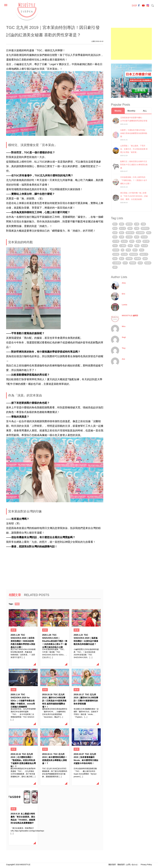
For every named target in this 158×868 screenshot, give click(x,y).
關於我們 (112, 865)
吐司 (125, 263)
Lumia (124, 305)
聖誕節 (148, 263)
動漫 (115, 228)
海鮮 (130, 228)
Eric (123, 294)
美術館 (116, 250)
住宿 (140, 263)
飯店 (122, 258)
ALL (145, 111)
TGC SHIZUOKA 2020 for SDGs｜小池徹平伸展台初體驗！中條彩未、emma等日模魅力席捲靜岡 (23, 701)
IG (123, 250)
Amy (124, 283)
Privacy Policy (146, 865)
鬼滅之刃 (144, 254)
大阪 (143, 224)
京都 (137, 224)
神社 (149, 233)
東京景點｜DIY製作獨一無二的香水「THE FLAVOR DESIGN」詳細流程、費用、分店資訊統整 (134, 196)
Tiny (124, 348)
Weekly (118, 111)
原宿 (137, 237)
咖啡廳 (129, 224)
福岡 (145, 258)
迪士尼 (122, 228)
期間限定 (145, 228)
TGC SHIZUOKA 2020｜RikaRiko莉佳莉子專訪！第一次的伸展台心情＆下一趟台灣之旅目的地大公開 (55, 641)
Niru (124, 326)
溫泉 (115, 258)
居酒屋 (116, 254)
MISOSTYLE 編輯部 (130, 316)
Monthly (131, 111)
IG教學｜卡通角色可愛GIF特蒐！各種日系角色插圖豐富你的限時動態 (134, 133)
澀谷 (122, 233)
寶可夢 (146, 241)
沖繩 (137, 228)
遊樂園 (138, 258)
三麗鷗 (123, 246)
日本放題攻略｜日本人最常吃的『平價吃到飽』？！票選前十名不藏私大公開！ (134, 180)
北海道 (129, 237)
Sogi (124, 337)
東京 (115, 224)
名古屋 (144, 246)
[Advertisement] (131, 44)
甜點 (122, 224)
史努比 (124, 241)
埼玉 (142, 250)
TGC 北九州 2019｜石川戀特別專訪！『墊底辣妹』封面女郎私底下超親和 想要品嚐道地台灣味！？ (23, 760)
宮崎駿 (129, 258)
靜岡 (132, 241)
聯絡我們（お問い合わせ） (128, 865)
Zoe (123, 359)
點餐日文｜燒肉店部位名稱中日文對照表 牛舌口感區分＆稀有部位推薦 (134, 165)
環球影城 (130, 233)
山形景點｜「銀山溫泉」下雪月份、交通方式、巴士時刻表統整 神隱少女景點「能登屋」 (134, 149)
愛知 (138, 241)
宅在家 (144, 237)
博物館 (133, 263)
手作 (130, 246)
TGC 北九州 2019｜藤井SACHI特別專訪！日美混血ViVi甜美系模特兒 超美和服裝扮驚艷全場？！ (54, 701)
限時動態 (134, 254)
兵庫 (122, 237)
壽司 (135, 250)
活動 (13, 690)
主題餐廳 (140, 233)
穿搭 (13, 630)
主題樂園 (117, 263)
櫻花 (137, 246)
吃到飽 (124, 254)
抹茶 (115, 233)
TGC (17, 604)
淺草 (115, 267)
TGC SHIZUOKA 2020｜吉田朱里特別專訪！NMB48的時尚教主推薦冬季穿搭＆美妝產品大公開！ (23, 641)
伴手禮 (116, 241)
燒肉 (115, 237)
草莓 (128, 250)
